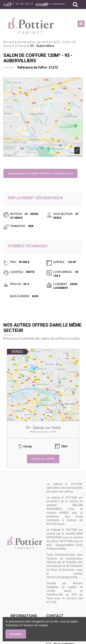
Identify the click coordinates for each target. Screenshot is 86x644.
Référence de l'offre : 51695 (43, 432)
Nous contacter (54, 4)
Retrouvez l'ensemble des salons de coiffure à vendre (41, 339)
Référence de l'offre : (33, 67)
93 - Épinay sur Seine (43, 428)
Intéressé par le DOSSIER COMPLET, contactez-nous (40, 174)
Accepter (16, 634)
